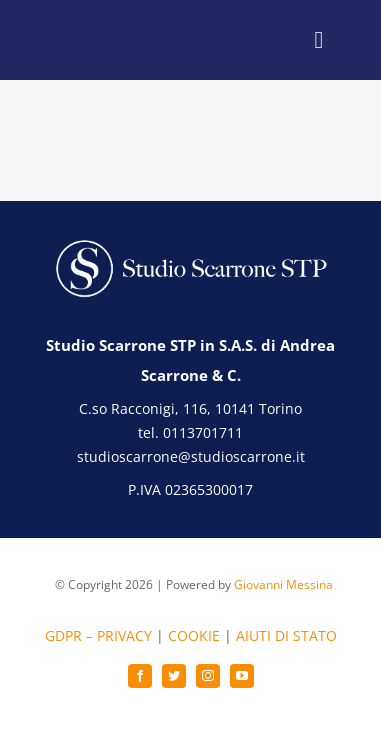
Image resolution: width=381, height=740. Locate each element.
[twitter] (174, 676)
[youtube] (242, 676)
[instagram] (208, 676)
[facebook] (140, 676)
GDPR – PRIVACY (98, 635)
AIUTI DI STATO (286, 635)
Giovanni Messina (283, 584)
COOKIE (194, 635)
